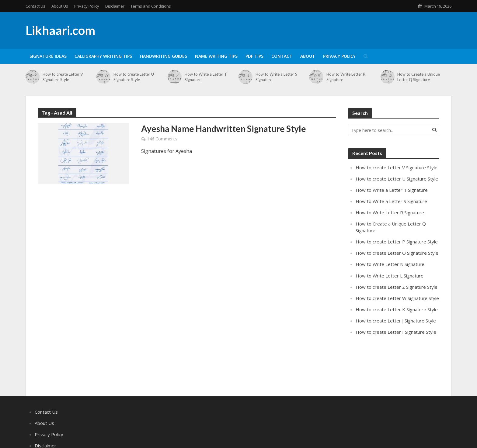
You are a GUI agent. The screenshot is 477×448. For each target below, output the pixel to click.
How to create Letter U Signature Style (134, 77)
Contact (282, 56)
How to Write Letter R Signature (346, 77)
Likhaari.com (60, 30)
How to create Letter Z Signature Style (397, 287)
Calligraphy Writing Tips (103, 56)
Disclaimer (115, 6)
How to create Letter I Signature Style (396, 332)
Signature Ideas (48, 56)
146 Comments (162, 139)
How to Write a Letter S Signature (276, 77)
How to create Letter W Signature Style (397, 298)
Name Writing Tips (216, 56)
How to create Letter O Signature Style (397, 253)
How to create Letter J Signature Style (396, 321)
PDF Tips (254, 56)
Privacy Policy (87, 6)
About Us (60, 6)
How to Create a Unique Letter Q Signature (419, 77)
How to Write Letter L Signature (390, 276)
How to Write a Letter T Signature (206, 77)
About (308, 56)
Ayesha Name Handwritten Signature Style (224, 129)
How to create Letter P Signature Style (397, 242)
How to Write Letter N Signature (390, 264)
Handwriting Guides (164, 56)
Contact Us (35, 6)
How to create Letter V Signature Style (63, 77)
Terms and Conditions (151, 6)
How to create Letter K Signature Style (397, 309)
